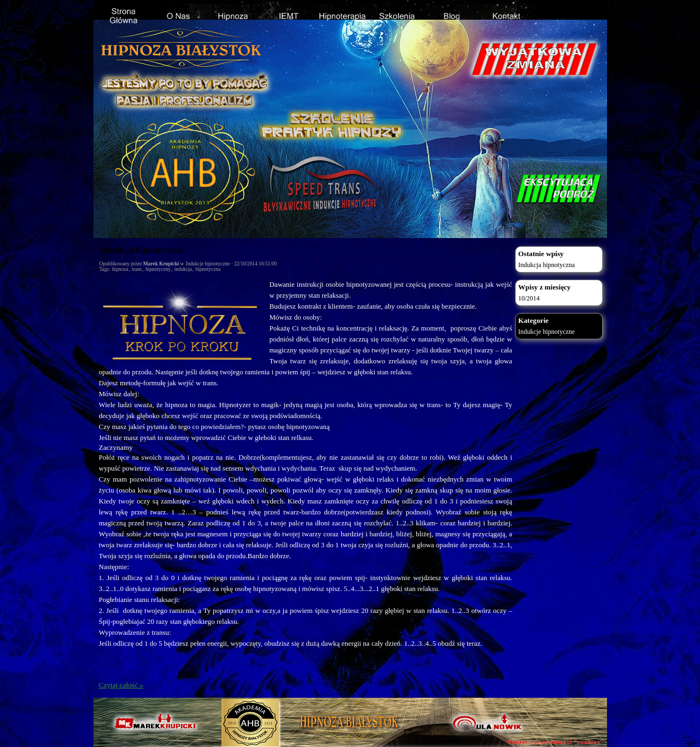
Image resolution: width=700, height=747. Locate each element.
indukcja (183, 269)
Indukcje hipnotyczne (208, 264)
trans (137, 269)
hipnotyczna (208, 269)
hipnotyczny (158, 269)
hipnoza (120, 269)
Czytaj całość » (121, 685)
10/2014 (529, 298)
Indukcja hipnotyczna (141, 250)
